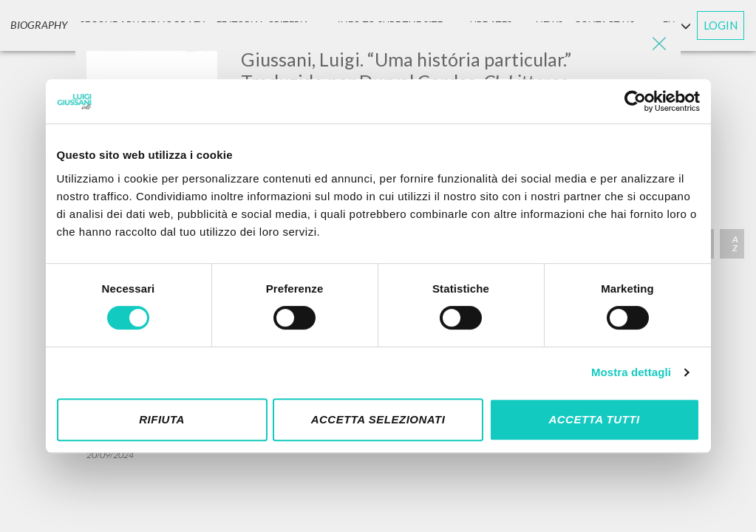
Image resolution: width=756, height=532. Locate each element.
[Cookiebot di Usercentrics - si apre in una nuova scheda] (635, 101)
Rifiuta (162, 419)
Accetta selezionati (378, 419)
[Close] (658, 44)
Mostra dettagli (631, 372)
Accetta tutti (594, 419)
